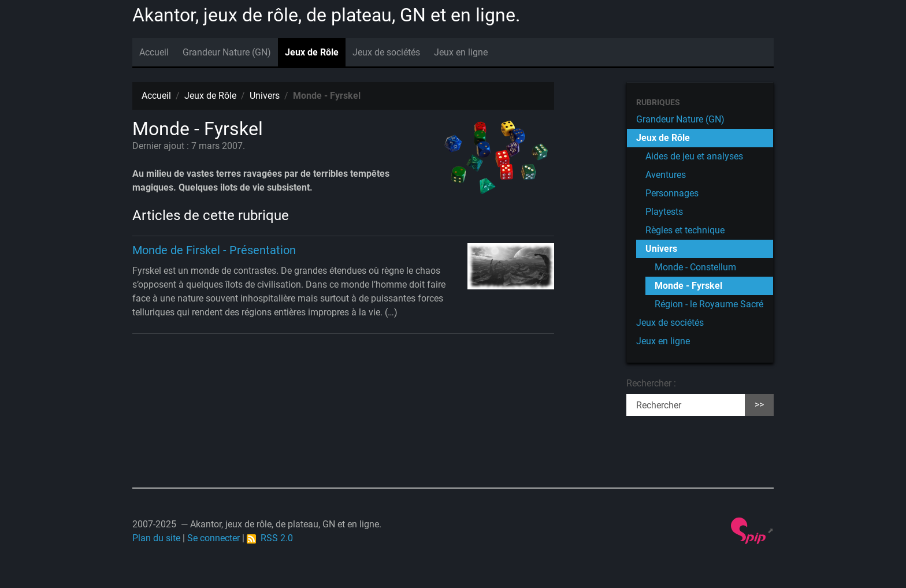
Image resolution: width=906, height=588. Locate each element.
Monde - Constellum (695, 267)
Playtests (664, 212)
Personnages (672, 193)
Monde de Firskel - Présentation (214, 250)
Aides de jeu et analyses (694, 156)
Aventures (666, 175)
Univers (265, 96)
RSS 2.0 (270, 538)
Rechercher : (651, 383)
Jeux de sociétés (386, 52)
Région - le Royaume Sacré (709, 304)
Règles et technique (685, 230)
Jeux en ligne (461, 52)
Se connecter (213, 538)
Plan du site (156, 538)
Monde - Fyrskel (688, 286)
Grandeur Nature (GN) (227, 52)
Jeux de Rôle (312, 52)
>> (759, 405)
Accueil (154, 52)
